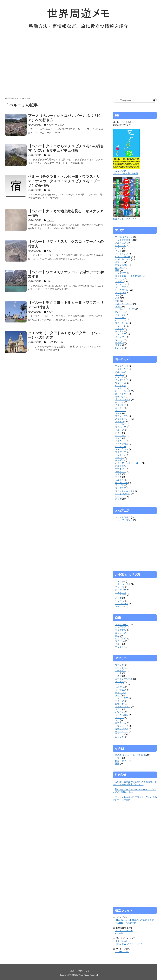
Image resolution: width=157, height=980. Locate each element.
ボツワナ (119, 712)
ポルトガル (121, 466)
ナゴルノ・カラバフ (125, 309)
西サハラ (119, 704)
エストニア (121, 388)
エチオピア (121, 670)
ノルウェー (121, 441)
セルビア (119, 430)
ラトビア (119, 485)
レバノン (119, 348)
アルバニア (121, 372)
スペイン (119, 422)
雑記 (117, 763)
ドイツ (118, 438)
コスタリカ (121, 592)
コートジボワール (124, 679)
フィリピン (121, 326)
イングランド (122, 380)
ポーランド (121, 469)
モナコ (118, 477)
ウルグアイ (121, 627)
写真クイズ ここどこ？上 (126, 219)
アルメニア (121, 243)
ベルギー (119, 460)
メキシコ (119, 606)
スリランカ (121, 293)
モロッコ (119, 734)
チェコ (118, 433)
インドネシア (122, 254)
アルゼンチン (122, 624)
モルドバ (119, 480)
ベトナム (119, 331)
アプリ (118, 758)
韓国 (117, 270)
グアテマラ (121, 590)
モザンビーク (122, 726)
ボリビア (119, 647)
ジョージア (121, 287)
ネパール (119, 312)
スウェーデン (122, 416)
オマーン (119, 262)
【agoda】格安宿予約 (126, 923)
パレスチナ (121, 317)
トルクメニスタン (124, 304)
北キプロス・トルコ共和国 (128, 276)
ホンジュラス (122, 603)
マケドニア (121, 471)
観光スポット (122, 761)
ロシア (118, 499)
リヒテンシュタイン (125, 491)
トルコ (118, 306)
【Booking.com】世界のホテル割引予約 (135, 920)
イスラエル (121, 245)
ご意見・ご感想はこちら (79, 971)
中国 (117, 301)
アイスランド (122, 366)
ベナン (118, 709)
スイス (118, 413)
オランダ (119, 397)
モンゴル (119, 340)
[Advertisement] (27, 65)
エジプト (119, 668)
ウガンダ (119, 665)
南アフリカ (121, 723)
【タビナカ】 (122, 941)
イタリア (119, 377)
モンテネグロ (122, 482)
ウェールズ (121, 383)
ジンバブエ (121, 684)
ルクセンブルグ (123, 494)
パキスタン (121, 315)
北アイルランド (123, 399)
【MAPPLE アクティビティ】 (130, 944)
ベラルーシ (121, 455)
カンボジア (121, 273)
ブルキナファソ (123, 706)
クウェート (121, 284)
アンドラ (119, 374)
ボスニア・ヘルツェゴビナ (128, 463)
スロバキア (121, 424)
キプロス (119, 279)
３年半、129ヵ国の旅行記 (126, 173)
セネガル (119, 687)
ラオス (118, 345)
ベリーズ (119, 601)
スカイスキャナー (124, 931)
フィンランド (122, 449)
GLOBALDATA (122, 951)
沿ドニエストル (123, 391)
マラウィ (119, 718)
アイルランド (122, 369)
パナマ (118, 598)
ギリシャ (119, 402)
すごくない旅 (119, 171)
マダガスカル (122, 715)
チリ (117, 636)
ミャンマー (121, 337)
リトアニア (121, 488)
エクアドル (121, 630)
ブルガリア (121, 452)
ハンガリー (121, 446)
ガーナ (118, 673)
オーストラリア (123, 517)
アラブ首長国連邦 (124, 240)
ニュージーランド (124, 520)
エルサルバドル (123, 584)
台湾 (117, 298)
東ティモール (122, 323)
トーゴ (118, 695)
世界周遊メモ (75, 975)
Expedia (119, 933)
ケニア (118, 676)
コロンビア (121, 633)
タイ (117, 295)
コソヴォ (119, 408)
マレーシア (121, 334)
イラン (118, 248)
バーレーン (121, 320)
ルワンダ (119, 737)
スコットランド (123, 419)
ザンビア (119, 681)
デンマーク (121, 435)
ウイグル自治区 (123, 257)
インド (118, 251)
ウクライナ (121, 386)
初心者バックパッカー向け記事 (130, 755)
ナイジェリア (122, 698)
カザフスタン (122, 265)
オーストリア (122, 394)
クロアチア (121, 405)
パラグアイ (121, 638)
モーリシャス (122, 729)
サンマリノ (121, 410)
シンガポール (122, 290)
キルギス (119, 281)
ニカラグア (121, 595)
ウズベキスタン (123, 259)
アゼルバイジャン (124, 237)
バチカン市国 (122, 444)
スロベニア (121, 427)
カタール (119, 268)
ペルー (118, 644)
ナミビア (119, 701)
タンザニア (121, 690)
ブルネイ (119, 329)
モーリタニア (122, 731)
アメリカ (119, 581)
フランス (119, 458)
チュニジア (121, 693)
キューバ (119, 587)
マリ (117, 720)
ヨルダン (119, 342)
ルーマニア (121, 496)
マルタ (118, 474)
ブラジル (119, 641)
